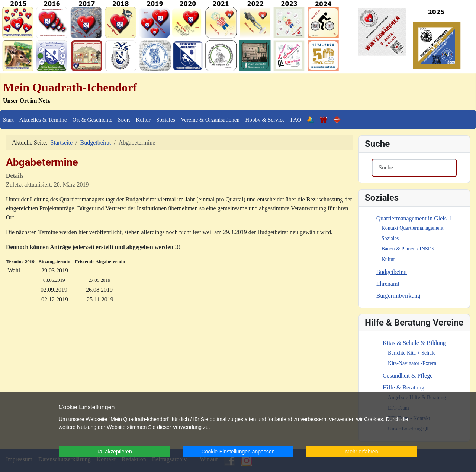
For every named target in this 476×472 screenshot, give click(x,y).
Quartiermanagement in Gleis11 (414, 218)
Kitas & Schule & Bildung (414, 343)
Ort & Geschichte (92, 119)
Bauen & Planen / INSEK (408, 249)
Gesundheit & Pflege (408, 376)
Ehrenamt (388, 284)
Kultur (143, 119)
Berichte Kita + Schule (412, 353)
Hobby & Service (265, 119)
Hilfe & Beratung (403, 387)
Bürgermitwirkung (398, 296)
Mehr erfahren (362, 452)
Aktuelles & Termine (43, 119)
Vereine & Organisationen (210, 119)
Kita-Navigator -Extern (412, 363)
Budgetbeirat (392, 272)
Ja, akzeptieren (114, 452)
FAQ (296, 119)
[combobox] (414, 168)
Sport (124, 119)
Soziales (166, 119)
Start (8, 119)
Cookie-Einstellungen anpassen (238, 452)
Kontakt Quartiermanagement (413, 228)
